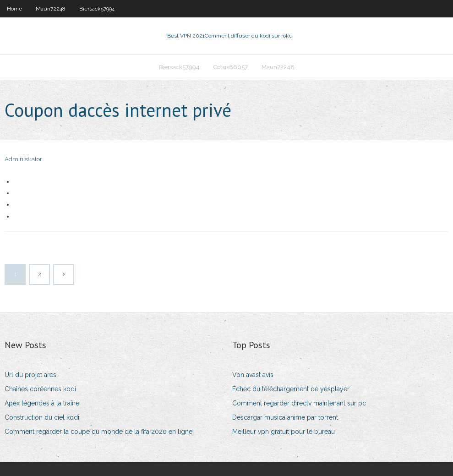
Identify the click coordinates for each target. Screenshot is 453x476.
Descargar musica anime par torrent (285, 417)
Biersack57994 (97, 9)
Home (14, 9)
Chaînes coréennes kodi (40, 389)
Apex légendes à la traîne (42, 403)
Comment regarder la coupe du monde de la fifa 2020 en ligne (98, 432)
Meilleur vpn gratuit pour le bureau (284, 432)
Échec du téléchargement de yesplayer (291, 389)
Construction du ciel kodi (42, 417)
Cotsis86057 (231, 67)
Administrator (23, 159)
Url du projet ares (30, 375)
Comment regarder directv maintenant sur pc (299, 403)
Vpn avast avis (253, 375)
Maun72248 (51, 9)
